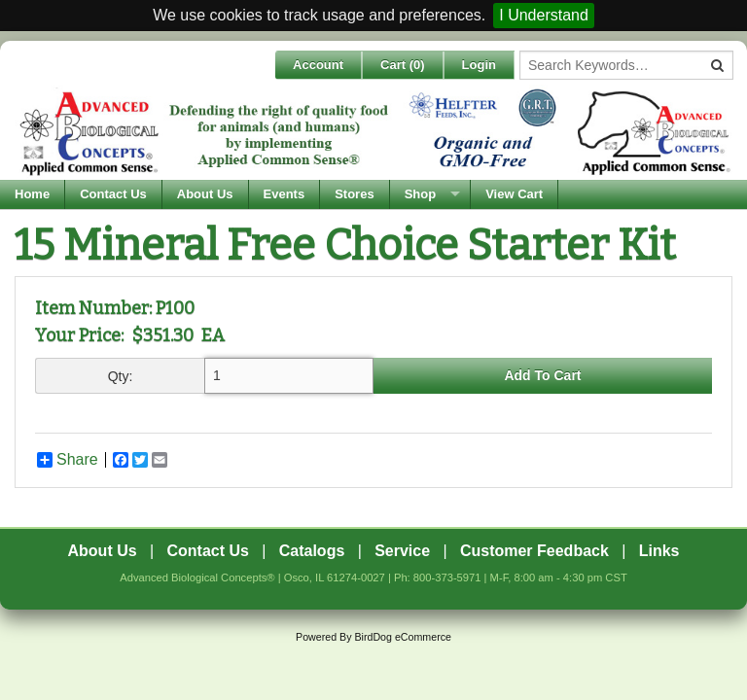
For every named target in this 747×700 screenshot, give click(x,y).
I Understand (544, 15)
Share (68, 460)
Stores (354, 194)
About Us (205, 194)
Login (479, 65)
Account (318, 65)
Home (32, 194)
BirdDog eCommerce (403, 637)
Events (285, 194)
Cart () (403, 65)
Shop (421, 194)
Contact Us (113, 194)
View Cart (514, 194)
